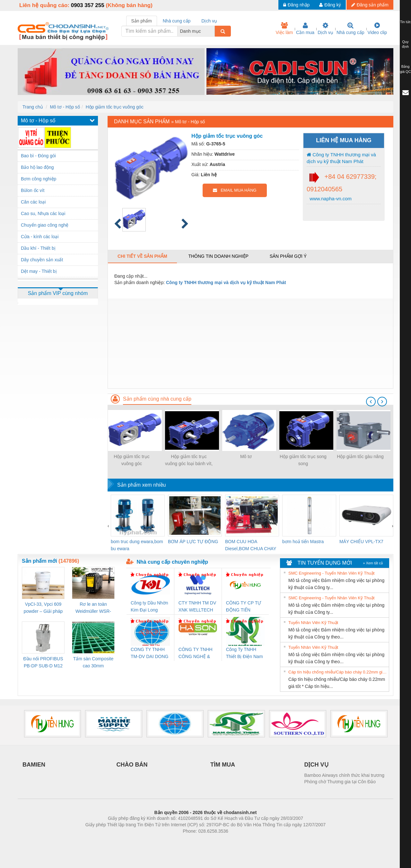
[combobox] (213, 31)
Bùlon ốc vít (33, 190)
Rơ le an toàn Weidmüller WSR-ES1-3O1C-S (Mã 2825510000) (93, 608)
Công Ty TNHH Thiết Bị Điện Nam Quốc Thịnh (245, 653)
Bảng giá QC (405, 69)
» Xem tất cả (373, 563)
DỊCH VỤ (316, 765)
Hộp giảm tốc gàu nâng (360, 456)
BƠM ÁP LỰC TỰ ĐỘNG (193, 542)
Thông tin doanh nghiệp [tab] (218, 256)
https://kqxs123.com (236, 841)
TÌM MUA (223, 765)
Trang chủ (33, 107)
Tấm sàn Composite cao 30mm (93, 662)
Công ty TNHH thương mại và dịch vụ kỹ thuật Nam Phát (341, 158)
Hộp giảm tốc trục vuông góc (115, 107)
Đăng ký (330, 5)
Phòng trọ (165, 841)
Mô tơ (246, 456)
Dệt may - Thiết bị (39, 271)
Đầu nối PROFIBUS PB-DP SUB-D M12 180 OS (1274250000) (43, 663)
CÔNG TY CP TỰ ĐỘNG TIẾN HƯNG (244, 607)
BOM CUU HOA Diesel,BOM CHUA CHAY (251, 545)
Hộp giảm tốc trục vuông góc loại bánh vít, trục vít (189, 460)
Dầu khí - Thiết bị (38, 248)
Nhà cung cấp (350, 29)
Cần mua (305, 29)
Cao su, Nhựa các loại (43, 213)
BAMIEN (34, 765)
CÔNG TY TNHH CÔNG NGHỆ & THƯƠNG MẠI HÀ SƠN (197, 653)
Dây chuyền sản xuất (42, 260)
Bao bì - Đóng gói (38, 156)
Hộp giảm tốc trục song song (303, 460)
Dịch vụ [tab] (209, 21)
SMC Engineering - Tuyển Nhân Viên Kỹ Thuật (331, 573)
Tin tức (406, 22)
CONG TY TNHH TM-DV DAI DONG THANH (149, 653)
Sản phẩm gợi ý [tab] (288, 256)
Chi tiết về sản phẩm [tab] (142, 256)
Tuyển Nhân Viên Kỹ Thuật (313, 623)
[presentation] (371, 402)
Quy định (405, 44)
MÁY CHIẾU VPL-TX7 (361, 542)
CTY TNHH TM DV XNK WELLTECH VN (197, 607)
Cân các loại (33, 202)
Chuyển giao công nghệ (45, 225)
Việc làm (284, 29)
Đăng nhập (297, 5)
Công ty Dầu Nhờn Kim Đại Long (149, 606)
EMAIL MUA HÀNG (235, 190)
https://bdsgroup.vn (197, 841)
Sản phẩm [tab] (142, 21)
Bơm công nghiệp (39, 179)
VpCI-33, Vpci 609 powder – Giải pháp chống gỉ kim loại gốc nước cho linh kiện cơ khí (43, 608)
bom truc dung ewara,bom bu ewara (137, 545)
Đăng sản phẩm (370, 5)
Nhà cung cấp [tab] (177, 21)
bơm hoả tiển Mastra (303, 542)
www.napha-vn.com (330, 199)
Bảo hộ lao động (37, 167)
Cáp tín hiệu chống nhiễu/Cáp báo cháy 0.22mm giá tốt (338, 672)
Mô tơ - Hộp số (65, 107)
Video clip (377, 29)
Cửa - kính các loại (40, 237)
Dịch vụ (325, 29)
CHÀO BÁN (132, 765)
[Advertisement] (250, 343)
